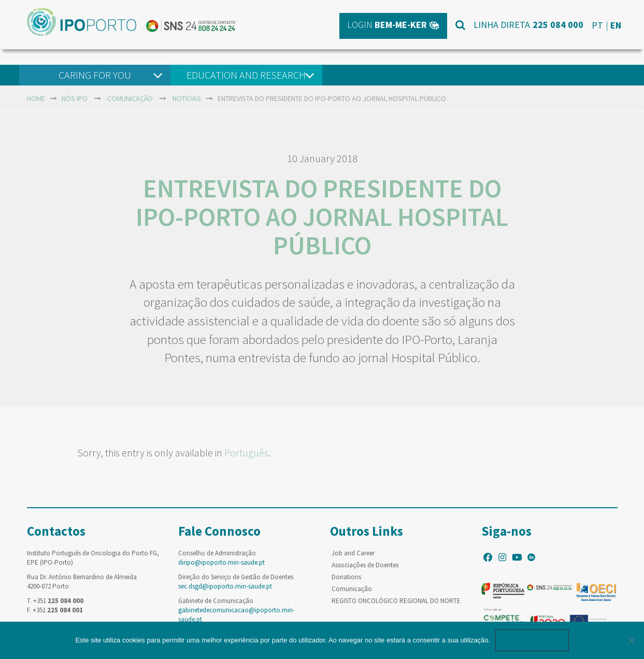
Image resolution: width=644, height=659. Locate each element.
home (36, 98)
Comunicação (130, 98)
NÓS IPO (75, 98)
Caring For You (95, 75)
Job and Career (353, 553)
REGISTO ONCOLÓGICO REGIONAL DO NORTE (396, 601)
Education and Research (246, 75)
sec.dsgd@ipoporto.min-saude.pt (225, 586)
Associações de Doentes (365, 565)
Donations (346, 577)
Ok (532, 640)
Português (246, 453)
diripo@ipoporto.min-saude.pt (221, 562)
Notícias (187, 98)
